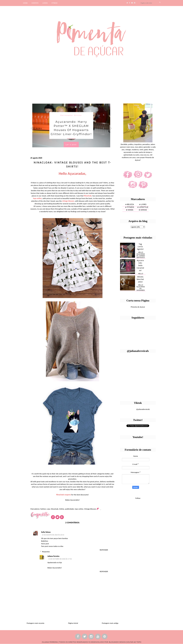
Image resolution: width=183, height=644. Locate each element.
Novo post (45, 544)
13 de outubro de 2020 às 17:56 (60, 559)
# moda (130, 210)
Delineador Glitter (71, 115)
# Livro (143, 205)
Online (62, 509)
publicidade (69, 509)
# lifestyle (143, 207)
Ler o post (71, 145)
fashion (43, 509)
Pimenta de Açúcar (138, 307)
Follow (138, 498)
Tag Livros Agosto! (140, 246)
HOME (25, 3)
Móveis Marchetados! (140, 279)
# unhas (143, 210)
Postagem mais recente (35, 623)
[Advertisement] (77, 79)
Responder (104, 550)
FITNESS (55, 3)
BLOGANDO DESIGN (117, 642)
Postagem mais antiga (110, 623)
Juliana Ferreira (53, 556)
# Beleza (130, 205)
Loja (48, 509)
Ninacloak (55, 509)
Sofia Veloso (46, 532)
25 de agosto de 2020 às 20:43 (53, 535)
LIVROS (45, 3)
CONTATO (35, 3)
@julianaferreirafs (143, 409)
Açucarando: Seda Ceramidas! (140, 265)
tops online (79, 509)
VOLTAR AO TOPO (134, 642)
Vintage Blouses (90, 509)
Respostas (46, 552)
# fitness (130, 207)
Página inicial (73, 623)
